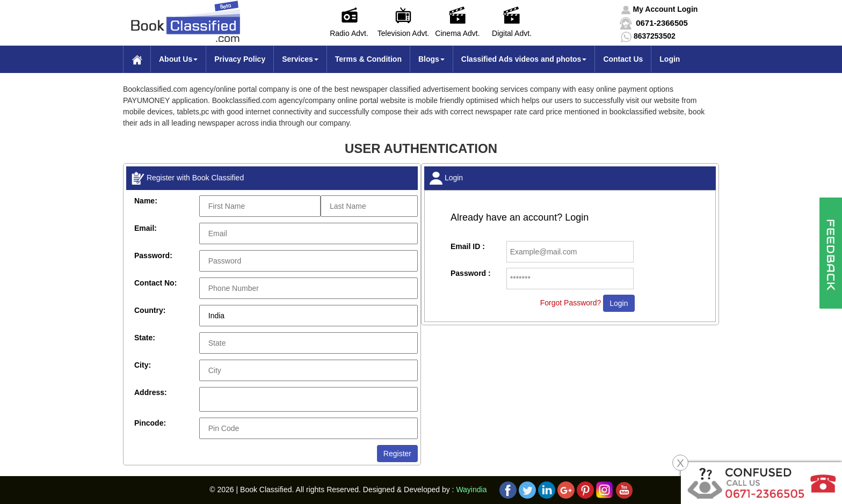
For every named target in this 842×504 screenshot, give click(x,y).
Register (397, 454)
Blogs (431, 59)
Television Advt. (404, 33)
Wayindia (471, 490)
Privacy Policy (240, 59)
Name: (146, 201)
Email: (146, 228)
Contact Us (623, 59)
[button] (659, 9)
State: (145, 338)
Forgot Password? (571, 303)
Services (300, 59)
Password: (153, 255)
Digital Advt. (512, 33)
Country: (150, 310)
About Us (178, 59)
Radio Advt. (349, 33)
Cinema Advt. (457, 33)
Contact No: (155, 283)
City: (143, 365)
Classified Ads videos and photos (524, 59)
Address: (151, 392)
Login (670, 59)
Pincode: (150, 423)
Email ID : (468, 246)
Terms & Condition (368, 59)
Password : (471, 273)
